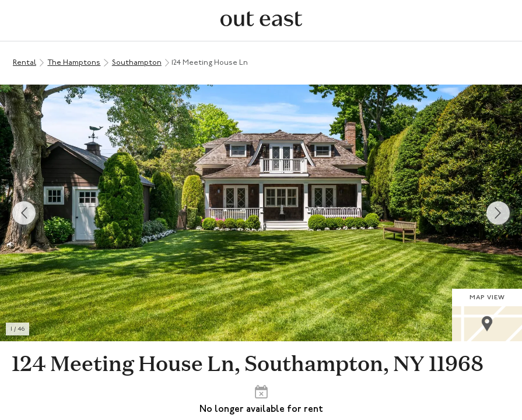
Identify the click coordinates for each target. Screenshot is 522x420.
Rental (24, 63)
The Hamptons (74, 63)
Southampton (137, 63)
